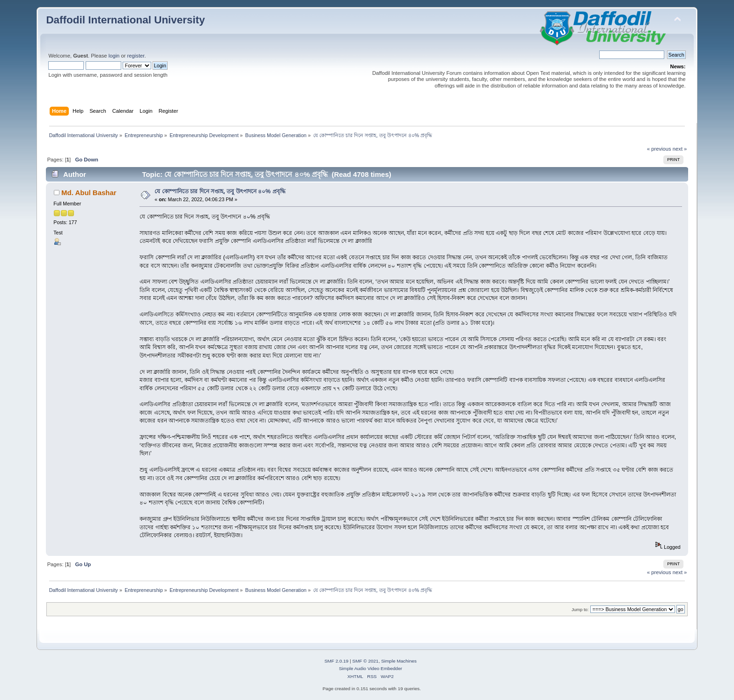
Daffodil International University (125, 20)
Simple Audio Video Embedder (371, 668)
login (114, 56)
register (136, 56)
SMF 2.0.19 (337, 661)
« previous (659, 149)
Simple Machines (399, 661)
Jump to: (580, 609)
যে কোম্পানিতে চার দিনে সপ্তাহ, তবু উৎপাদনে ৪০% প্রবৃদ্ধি (220, 191)
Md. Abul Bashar (89, 193)
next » (680, 149)
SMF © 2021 (366, 661)
